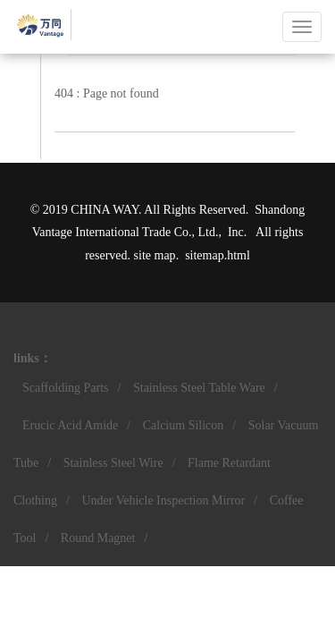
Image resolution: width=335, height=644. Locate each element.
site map (155, 255)
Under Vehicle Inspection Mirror (163, 500)
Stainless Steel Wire (113, 463)
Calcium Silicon (184, 425)
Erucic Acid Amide (70, 425)
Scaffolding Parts (66, 388)
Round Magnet (98, 538)
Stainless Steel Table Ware (199, 388)
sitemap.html (218, 255)
